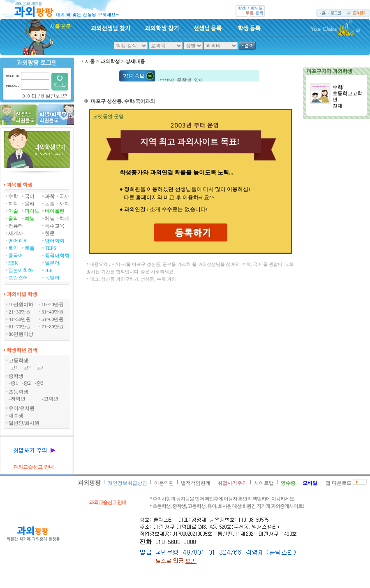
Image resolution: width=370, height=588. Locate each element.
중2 (27, 383)
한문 (50, 233)
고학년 (51, 399)
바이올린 (55, 211)
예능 (30, 218)
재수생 (16, 416)
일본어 (52, 263)
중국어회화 (57, 256)
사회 (64, 204)
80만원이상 (21, 334)
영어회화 (55, 241)
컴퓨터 (16, 226)
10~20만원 (53, 304)
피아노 (32, 211)
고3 (40, 367)
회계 (64, 218)
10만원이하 (21, 304)
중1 (14, 383)
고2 (27, 367)
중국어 (16, 256)
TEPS (51, 248)
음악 (13, 218)
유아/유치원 (22, 408)
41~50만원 (20, 319)
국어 (30, 196)
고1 (14, 367)
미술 (13, 211)
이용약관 (164, 483)
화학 (13, 204)
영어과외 (18, 241)
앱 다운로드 (339, 483)
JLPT (50, 270)
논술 (50, 204)
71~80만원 (53, 327)
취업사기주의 (232, 483)
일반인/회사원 (24, 423)
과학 (50, 196)
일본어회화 (21, 270)
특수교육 (55, 226)
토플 (30, 248)
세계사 (16, 233)
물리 (30, 204)
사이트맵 (264, 483)
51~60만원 (53, 319)
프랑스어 (18, 278)
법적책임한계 (196, 483)
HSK (13, 263)
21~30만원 (20, 312)
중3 (40, 383)
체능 (50, 218)
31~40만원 (53, 312)
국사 (64, 196)
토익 (13, 248)
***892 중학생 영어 (182, 81)
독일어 (52, 278)
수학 (13, 196)
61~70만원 (20, 327)
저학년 (18, 399)
